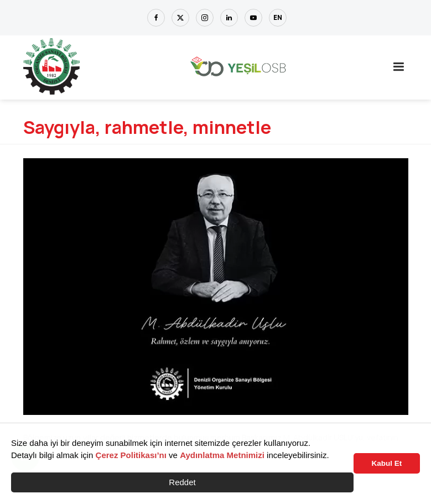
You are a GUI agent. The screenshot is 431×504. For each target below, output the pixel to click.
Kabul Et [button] (387, 463)
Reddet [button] (182, 482)
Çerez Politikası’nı (131, 455)
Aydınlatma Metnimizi (222, 455)
